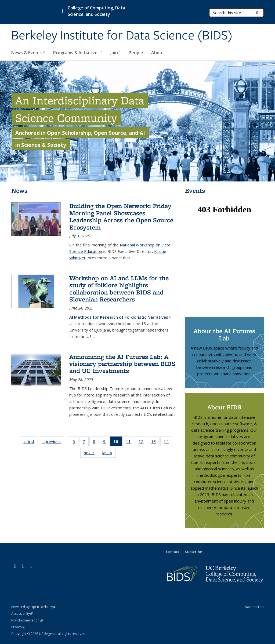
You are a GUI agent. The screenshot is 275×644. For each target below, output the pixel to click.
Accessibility (22, 614)
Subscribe (193, 552)
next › (91, 454)
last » (109, 454)
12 (143, 442)
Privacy (18, 627)
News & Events (28, 53)
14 (168, 442)
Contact (173, 552)
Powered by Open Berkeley (34, 607)
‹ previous (53, 442)
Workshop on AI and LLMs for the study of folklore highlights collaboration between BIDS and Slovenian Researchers (119, 289)
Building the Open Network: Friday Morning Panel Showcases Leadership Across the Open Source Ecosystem (121, 216)
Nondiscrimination (27, 620)
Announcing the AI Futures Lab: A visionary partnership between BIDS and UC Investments (122, 364)
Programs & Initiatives (78, 53)
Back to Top (254, 607)
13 (155, 442)
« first (31, 442)
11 (130, 442)
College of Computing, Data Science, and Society (96, 11)
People (136, 53)
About (158, 53)
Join (115, 53)
